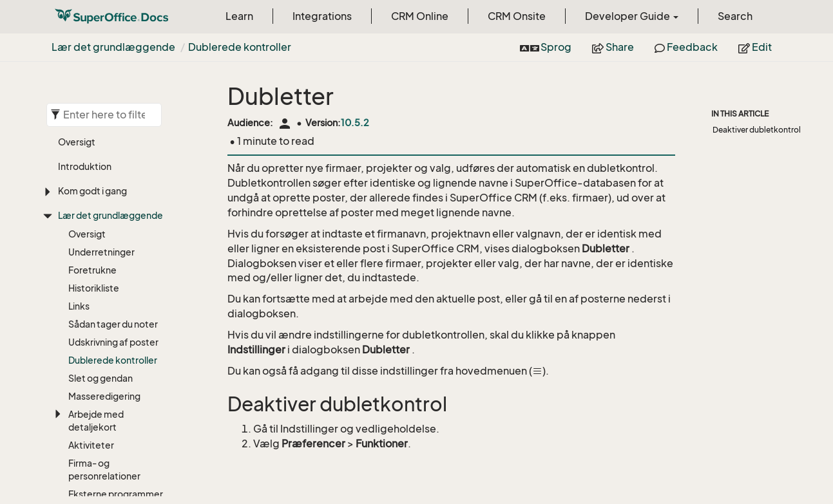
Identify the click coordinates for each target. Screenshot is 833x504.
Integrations (322, 16)
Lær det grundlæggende (113, 47)
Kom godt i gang (92, 191)
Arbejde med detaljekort (96, 421)
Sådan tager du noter (113, 324)
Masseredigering (104, 396)
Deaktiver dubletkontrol (757, 130)
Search (735, 16)
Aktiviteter (91, 445)
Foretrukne (92, 270)
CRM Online (420, 16)
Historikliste (94, 288)
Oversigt (77, 142)
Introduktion (85, 166)
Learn (239, 16)
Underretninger (101, 252)
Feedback (686, 47)
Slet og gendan (101, 378)
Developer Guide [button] (632, 16)
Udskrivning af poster (113, 342)
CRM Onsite (517, 16)
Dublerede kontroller (240, 47)
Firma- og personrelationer (104, 470)
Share (613, 47)
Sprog (546, 47)
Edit (755, 47)
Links (79, 306)
